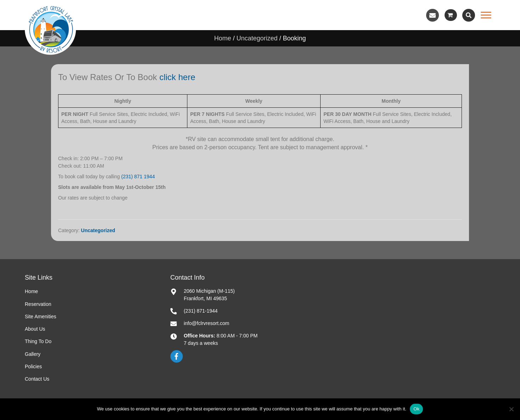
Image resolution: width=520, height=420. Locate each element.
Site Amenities (41, 317)
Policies (33, 366)
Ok (416, 409)
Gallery (33, 354)
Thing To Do (38, 341)
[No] (511, 409)
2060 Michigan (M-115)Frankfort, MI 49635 (209, 295)
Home (222, 38)
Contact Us (37, 379)
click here (177, 77)
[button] (433, 15)
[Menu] (486, 15)
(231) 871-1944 (201, 311)
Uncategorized (257, 38)
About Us (35, 329)
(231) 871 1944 (138, 177)
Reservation (38, 304)
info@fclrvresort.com (207, 323)
